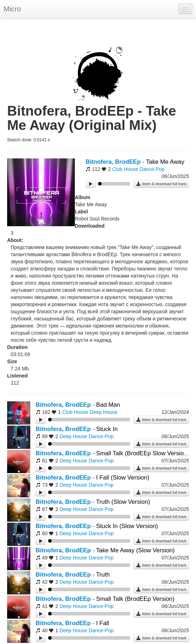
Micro (12, 9)
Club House (125, 169)
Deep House (104, 412)
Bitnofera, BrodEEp (113, 162)
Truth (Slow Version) (123, 502)
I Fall (103, 623)
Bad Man (108, 405)
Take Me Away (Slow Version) (135, 550)
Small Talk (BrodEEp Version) (135, 599)
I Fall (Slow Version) (123, 478)
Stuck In (107, 429)
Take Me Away (165, 162)
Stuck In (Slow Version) (127, 526)
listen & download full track (161, 184)
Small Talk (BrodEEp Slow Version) (143, 453)
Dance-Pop (152, 169)
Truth (103, 575)
